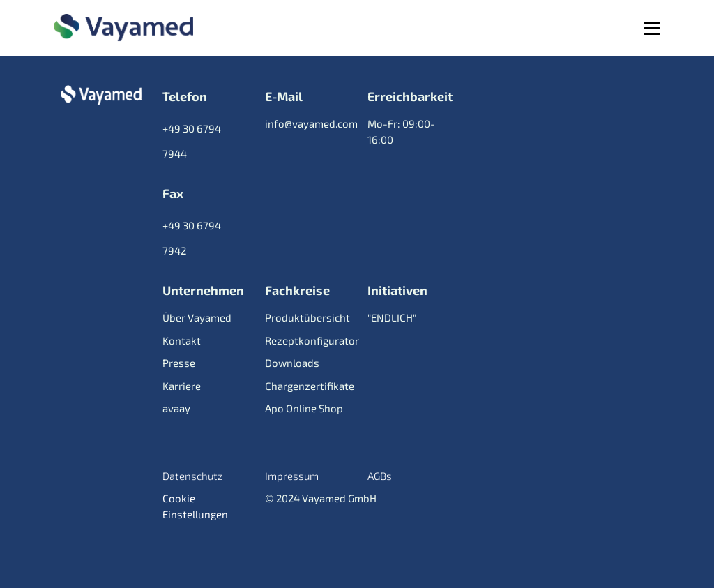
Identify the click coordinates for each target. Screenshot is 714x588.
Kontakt (182, 340)
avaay (176, 408)
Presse (179, 363)
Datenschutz (193, 476)
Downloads (292, 363)
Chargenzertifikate (310, 386)
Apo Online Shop (304, 408)
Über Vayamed (197, 317)
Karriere (182, 386)
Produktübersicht (307, 317)
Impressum (292, 476)
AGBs (380, 476)
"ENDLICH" (392, 317)
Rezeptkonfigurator (312, 340)
